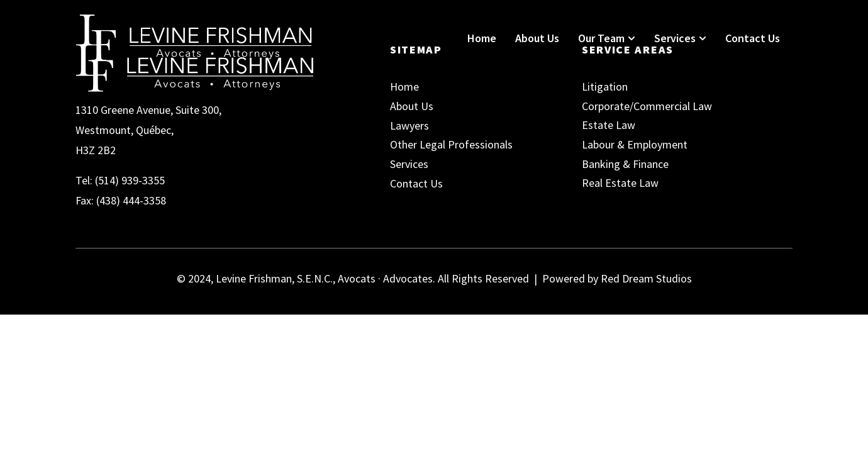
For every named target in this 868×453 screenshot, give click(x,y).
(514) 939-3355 (130, 180)
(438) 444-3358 (131, 200)
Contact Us (753, 38)
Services (680, 38)
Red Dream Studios (646, 278)
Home (482, 38)
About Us (537, 38)
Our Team (607, 38)
